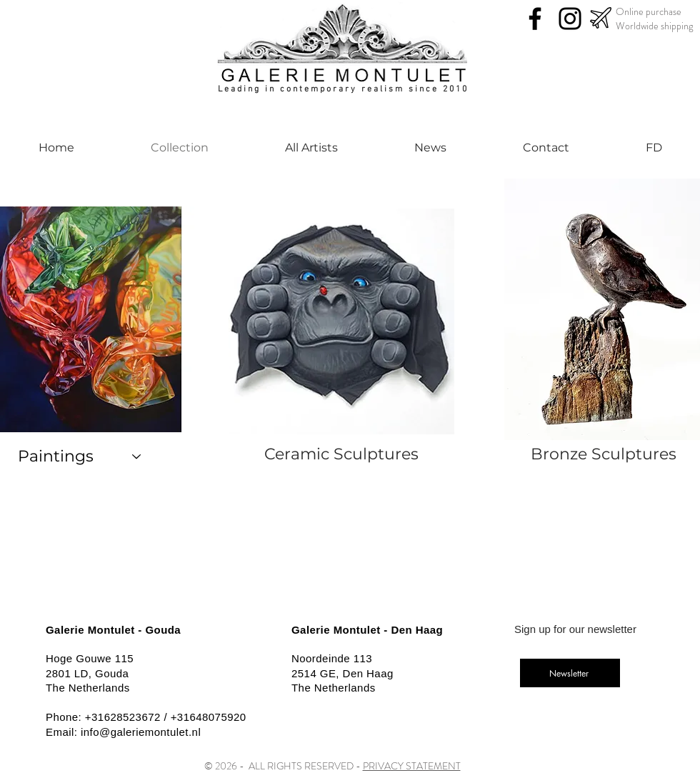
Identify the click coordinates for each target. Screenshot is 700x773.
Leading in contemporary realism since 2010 (343, 89)
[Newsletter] (570, 673)
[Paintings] (80, 457)
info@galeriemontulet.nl (141, 732)
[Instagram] (570, 19)
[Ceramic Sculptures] (341, 454)
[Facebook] (535, 19)
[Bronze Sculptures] (604, 454)
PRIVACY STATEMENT (412, 766)
